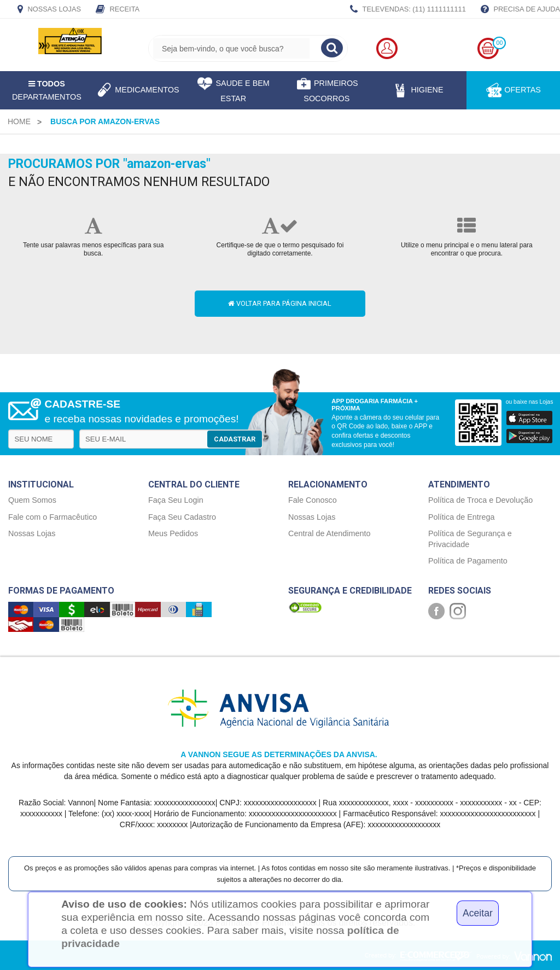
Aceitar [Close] (478, 913)
